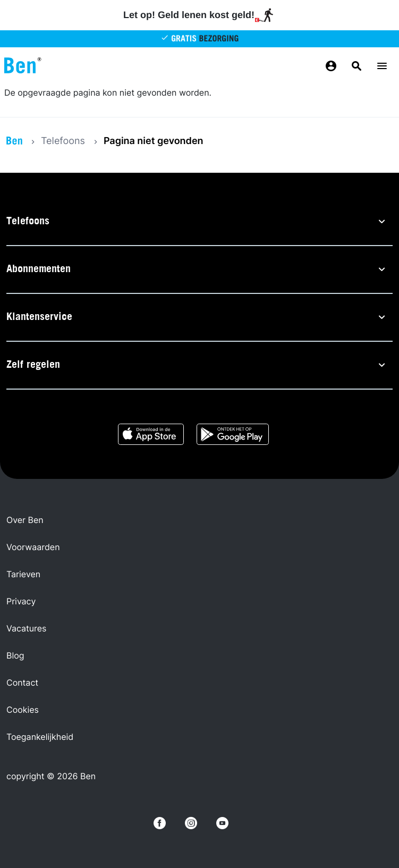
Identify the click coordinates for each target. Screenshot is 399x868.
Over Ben (25, 520)
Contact (22, 682)
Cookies (23, 710)
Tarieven (23, 574)
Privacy (21, 601)
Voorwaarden (33, 547)
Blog (15, 655)
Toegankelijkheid (40, 737)
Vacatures (26, 628)
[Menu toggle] (382, 66)
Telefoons (63, 141)
